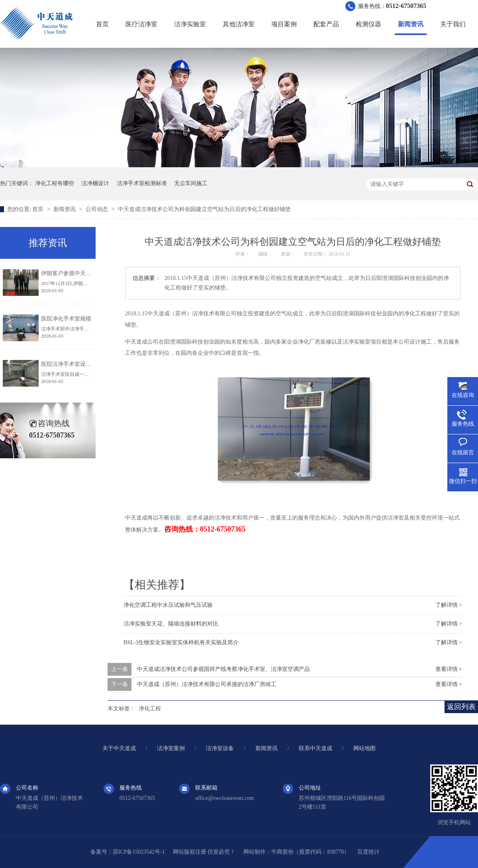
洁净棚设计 (95, 183)
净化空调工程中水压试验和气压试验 (168, 605)
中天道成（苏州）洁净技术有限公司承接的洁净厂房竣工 (207, 684)
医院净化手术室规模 (66, 319)
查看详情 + (449, 669)
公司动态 (98, 209)
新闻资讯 (411, 24)
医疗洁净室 (141, 24)
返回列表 (461, 707)
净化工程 (150, 709)
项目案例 (284, 24)
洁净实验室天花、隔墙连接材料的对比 (171, 624)
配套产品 (326, 24)
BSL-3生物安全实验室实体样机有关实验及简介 (181, 642)
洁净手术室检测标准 (142, 183)
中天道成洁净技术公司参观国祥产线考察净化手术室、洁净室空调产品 (223, 669)
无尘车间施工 (191, 183)
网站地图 (364, 748)
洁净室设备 (220, 748)
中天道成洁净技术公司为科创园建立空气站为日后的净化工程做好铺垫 (204, 209)
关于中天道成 (119, 748)
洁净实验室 (190, 24)
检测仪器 (368, 24)
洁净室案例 (171, 748)
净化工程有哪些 (55, 183)
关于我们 (453, 24)
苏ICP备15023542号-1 (139, 852)
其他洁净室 (239, 24)
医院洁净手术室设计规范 (72, 364)
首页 (102, 24)
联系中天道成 (315, 748)
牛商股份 (282, 852)
